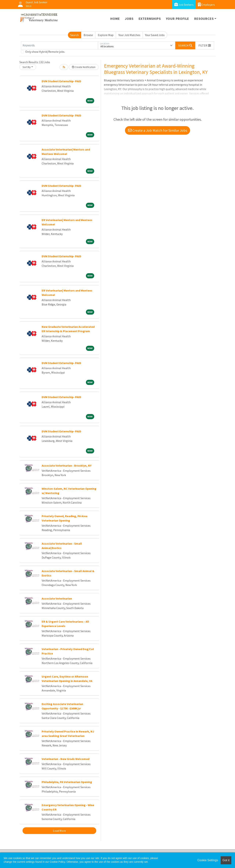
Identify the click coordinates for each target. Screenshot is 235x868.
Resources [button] (204, 19)
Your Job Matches (129, 35)
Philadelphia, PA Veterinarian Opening (67, 782)
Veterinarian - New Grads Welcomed (66, 759)
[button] (205, 45)
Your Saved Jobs (155, 35)
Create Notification (84, 67)
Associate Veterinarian (57, 598)
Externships (150, 19)
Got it (226, 860)
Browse (88, 35)
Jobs (129, 19)
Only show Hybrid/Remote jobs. (45, 52)
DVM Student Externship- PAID (61, 81)
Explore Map (106, 35)
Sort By (27, 67)
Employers (206, 4)
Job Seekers (184, 4)
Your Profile (178, 19)
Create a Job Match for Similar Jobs (158, 130)
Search (75, 35)
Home (115, 19)
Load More (59, 831)
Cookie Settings (208, 860)
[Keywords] (59, 45)
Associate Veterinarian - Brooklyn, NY (67, 465)
